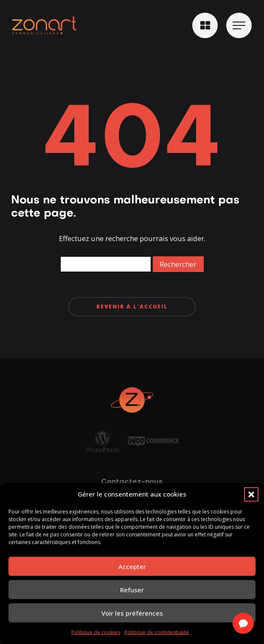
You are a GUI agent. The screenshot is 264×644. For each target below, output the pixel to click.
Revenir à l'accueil (132, 307)
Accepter (132, 566)
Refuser (132, 590)
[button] (251, 494)
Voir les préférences (132, 613)
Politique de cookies (96, 632)
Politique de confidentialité (157, 632)
